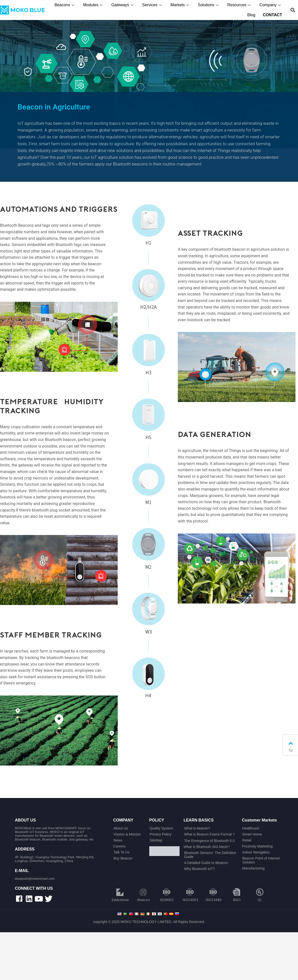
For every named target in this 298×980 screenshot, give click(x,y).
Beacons (66, 5)
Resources (241, 5)
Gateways (124, 5)
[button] (293, 10)
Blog (252, 15)
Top (290, 746)
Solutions (210, 5)
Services (153, 5)
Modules (94, 5)
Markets (181, 5)
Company (272, 5)
